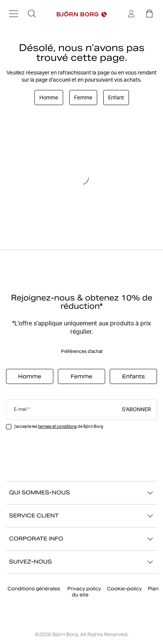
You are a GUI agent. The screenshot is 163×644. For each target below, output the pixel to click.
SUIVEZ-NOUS (81, 562)
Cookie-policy (124, 589)
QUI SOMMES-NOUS (81, 493)
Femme (83, 98)
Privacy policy (84, 589)
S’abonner (136, 409)
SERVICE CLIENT (81, 516)
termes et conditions (57, 426)
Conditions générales (34, 589)
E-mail (20, 409)
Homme (49, 98)
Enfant (116, 98)
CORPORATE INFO (81, 539)
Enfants (134, 376)
